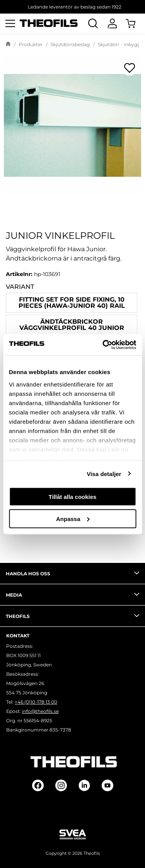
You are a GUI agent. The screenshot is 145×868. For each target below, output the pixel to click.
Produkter (31, 44)
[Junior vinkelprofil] (72, 125)
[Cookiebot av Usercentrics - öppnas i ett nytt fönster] (103, 345)
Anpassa (73, 519)
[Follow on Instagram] (61, 785)
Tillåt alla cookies (73, 497)
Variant (20, 287)
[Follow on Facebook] (38, 785)
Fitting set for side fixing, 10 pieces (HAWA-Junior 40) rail (72, 303)
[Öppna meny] (10, 23)
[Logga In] (112, 23)
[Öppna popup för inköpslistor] (130, 68)
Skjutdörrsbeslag (70, 44)
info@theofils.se (40, 711)
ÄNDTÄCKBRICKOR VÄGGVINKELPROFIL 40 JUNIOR (72, 325)
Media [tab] (72, 594)
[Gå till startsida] (8, 45)
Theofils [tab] (72, 616)
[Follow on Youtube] (107, 785)
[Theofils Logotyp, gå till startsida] (49, 23)
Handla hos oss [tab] (72, 573)
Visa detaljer (104, 474)
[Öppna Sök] (93, 23)
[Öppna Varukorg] (135, 23)
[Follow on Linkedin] (84, 785)
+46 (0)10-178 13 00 (36, 702)
